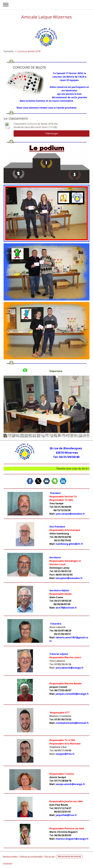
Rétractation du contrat (69, 856)
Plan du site (49, 856)
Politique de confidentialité (31, 856)
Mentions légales (10, 856)
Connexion (8, 863)
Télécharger (52, 133)
